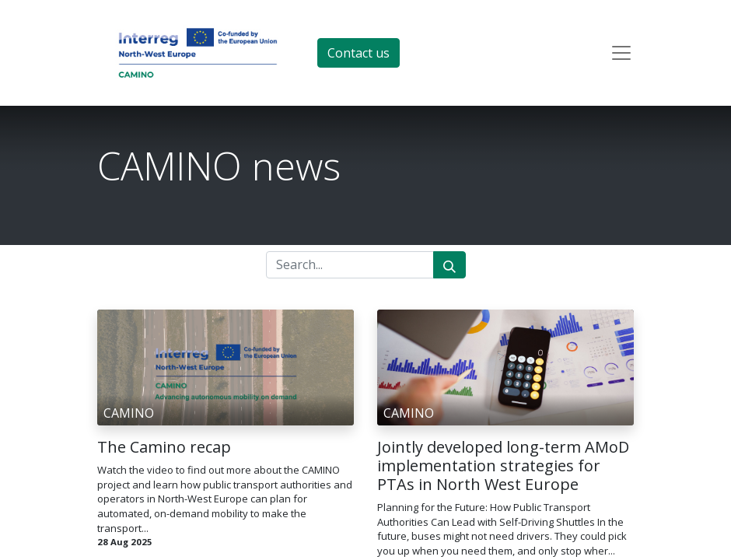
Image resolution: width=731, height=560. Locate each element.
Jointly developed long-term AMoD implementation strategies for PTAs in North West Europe (503, 466)
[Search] (449, 265)
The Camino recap (164, 447)
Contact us (359, 53)
